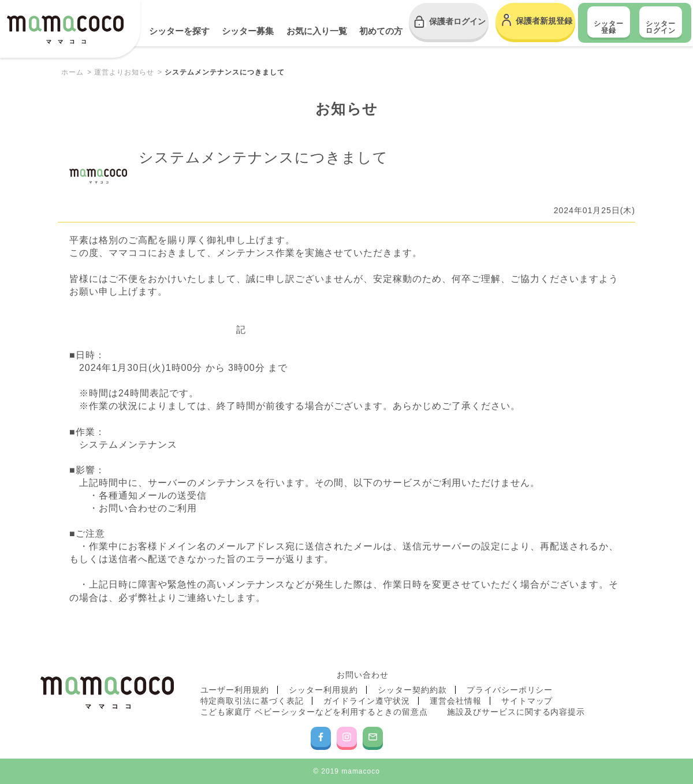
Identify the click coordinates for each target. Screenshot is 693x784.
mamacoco (65, 30)
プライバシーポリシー (510, 690)
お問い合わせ (363, 675)
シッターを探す (179, 31)
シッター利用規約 (323, 690)
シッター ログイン (661, 27)
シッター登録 (609, 27)
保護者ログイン (457, 21)
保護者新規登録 (544, 21)
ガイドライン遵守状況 (367, 701)
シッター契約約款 (412, 690)
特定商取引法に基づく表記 (252, 701)
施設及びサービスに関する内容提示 (516, 712)
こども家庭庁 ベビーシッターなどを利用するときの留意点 (314, 712)
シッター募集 (248, 31)
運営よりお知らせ (124, 72)
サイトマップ (527, 701)
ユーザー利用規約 (235, 690)
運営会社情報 (456, 701)
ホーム (72, 72)
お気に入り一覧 (317, 31)
